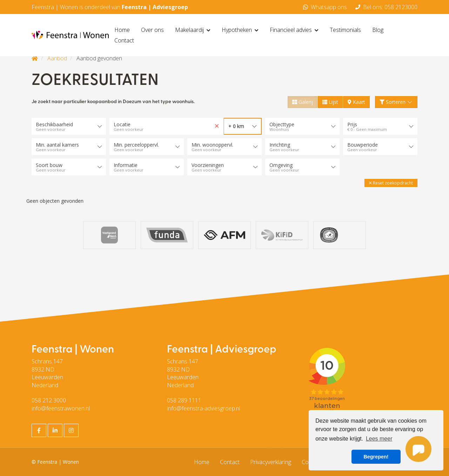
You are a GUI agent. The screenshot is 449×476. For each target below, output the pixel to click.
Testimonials (345, 30)
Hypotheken (240, 30)
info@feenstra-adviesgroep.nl (204, 408)
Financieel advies (294, 30)
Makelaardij (193, 30)
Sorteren (396, 102)
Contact (124, 40)
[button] (391, 183)
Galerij (303, 102)
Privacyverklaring (271, 462)
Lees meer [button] (379, 439)
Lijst (330, 102)
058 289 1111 (184, 400)
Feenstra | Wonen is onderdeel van (110, 7)
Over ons (152, 30)
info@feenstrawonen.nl (61, 408)
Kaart (356, 102)
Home (122, 30)
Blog (378, 30)
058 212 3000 (49, 400)
